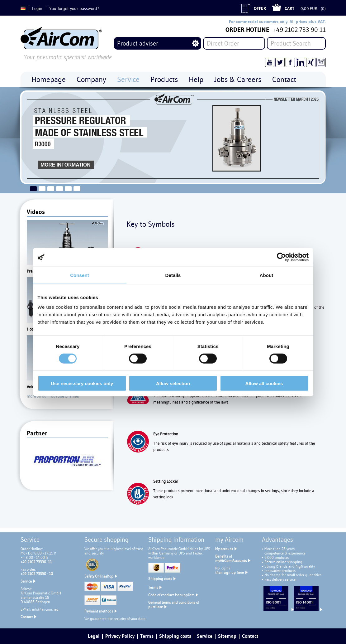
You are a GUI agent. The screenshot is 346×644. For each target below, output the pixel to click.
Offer (260, 8)
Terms (153, 587)
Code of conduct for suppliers (171, 595)
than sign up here (230, 572)
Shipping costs (160, 579)
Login (37, 8)
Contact (27, 617)
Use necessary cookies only (82, 383)
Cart (289, 8)
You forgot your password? (74, 8)
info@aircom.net (45, 609)
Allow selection (173, 383)
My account (224, 549)
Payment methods (99, 611)
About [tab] (267, 275)
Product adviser (138, 43)
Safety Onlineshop (99, 576)
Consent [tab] (80, 275)
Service (26, 581)
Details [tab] (173, 275)
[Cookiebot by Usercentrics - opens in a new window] (281, 257)
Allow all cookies (264, 383)
